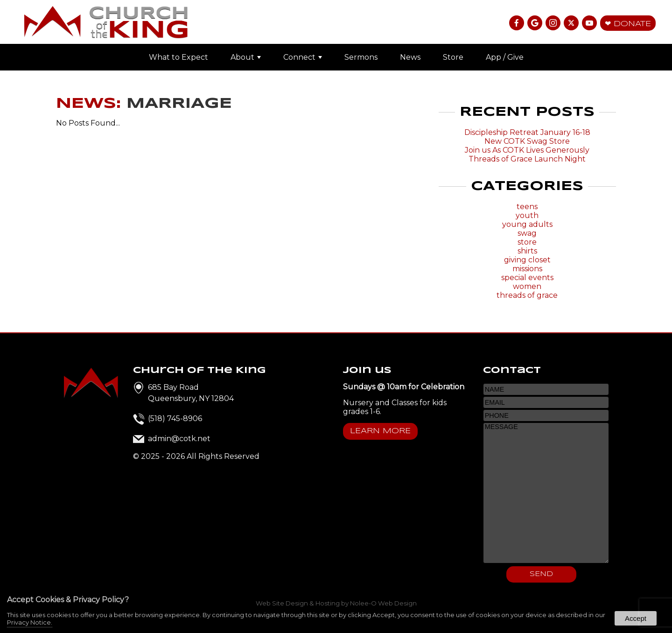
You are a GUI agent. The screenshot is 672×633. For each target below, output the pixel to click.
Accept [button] (636, 618)
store (527, 242)
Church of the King (199, 370)
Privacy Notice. (30, 622)
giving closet (527, 260)
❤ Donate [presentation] (628, 24)
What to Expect (178, 57)
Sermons (361, 57)
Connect (303, 57)
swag (527, 233)
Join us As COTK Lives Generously (527, 150)
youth (527, 215)
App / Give (505, 57)
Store (453, 57)
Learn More (380, 431)
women (527, 286)
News (410, 57)
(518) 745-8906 (175, 418)
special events (527, 278)
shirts (527, 251)
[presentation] (517, 24)
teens (527, 207)
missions (527, 269)
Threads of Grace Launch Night (527, 159)
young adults (527, 224)
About (246, 57)
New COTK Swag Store (527, 141)
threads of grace (527, 295)
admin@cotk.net (179, 439)
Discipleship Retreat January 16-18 (527, 132)
